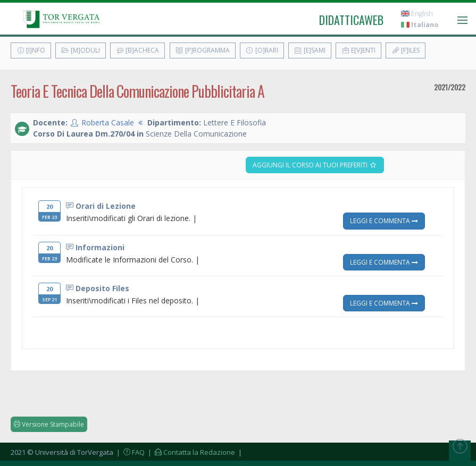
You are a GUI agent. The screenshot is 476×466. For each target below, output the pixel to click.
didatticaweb (351, 20)
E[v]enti (358, 50)
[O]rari (262, 50)
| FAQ (130, 452)
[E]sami (310, 50)
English (417, 14)
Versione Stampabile (49, 424)
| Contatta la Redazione (191, 452)
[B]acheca (137, 50)
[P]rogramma (203, 50)
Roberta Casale (108, 122)
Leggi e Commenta (384, 221)
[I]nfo (31, 50)
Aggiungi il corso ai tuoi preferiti (315, 165)
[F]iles (406, 50)
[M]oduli (81, 50)
